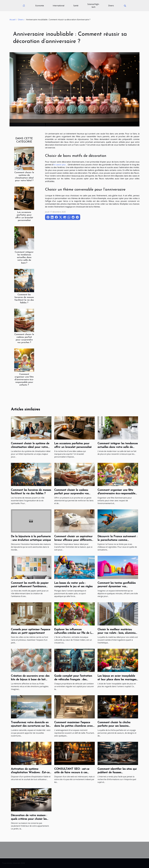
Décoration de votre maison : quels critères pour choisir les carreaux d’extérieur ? (29, 819)
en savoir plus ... (60, 165)
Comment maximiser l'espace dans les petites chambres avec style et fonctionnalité (74, 726)
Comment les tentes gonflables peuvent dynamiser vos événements (117, 587)
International (58, 6)
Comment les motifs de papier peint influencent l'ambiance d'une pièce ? (30, 587)
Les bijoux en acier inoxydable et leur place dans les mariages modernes (117, 679)
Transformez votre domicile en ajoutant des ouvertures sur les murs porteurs (30, 726)
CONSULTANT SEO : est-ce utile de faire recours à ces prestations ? (72, 773)
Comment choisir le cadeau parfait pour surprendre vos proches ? (71, 494)
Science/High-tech (93, 6)
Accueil (13, 20)
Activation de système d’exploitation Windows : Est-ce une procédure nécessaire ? (30, 773)
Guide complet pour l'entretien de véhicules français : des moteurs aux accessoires (73, 679)
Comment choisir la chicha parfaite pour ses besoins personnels (114, 726)
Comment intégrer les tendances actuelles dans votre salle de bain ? (24, 257)
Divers (111, 6)
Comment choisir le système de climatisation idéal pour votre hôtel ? (30, 447)
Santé (76, 6)
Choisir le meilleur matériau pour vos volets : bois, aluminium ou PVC (118, 633)
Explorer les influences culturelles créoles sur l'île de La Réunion (74, 633)
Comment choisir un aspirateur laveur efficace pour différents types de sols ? (73, 540)
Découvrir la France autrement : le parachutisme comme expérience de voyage (117, 540)
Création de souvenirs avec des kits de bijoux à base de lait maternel (30, 679)
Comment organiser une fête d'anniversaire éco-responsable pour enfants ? (24, 380)
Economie (40, 6)
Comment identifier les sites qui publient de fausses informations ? (117, 773)
